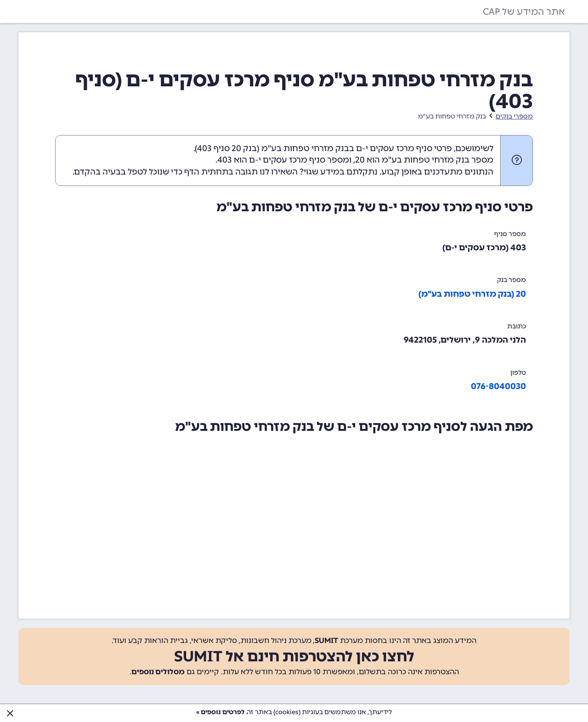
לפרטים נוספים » (220, 712)
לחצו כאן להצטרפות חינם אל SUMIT (294, 656)
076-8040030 (498, 386)
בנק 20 (244, 148)
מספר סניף (510, 234)
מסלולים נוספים (158, 672)
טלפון (518, 373)
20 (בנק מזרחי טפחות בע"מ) (472, 294)
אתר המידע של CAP (524, 11)
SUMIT (326, 640)
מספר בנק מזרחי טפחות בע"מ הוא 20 (424, 160)
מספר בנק (512, 280)
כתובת (517, 326)
